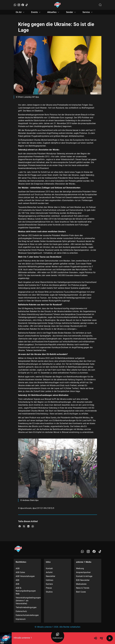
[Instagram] (19, 5)
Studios (49, 592)
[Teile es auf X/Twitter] (24, 526)
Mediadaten (81, 584)
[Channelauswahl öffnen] (100, 5)
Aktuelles (54, 12)
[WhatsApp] (15, 5)
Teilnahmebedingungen (26, 607)
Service (88, 12)
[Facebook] (23, 5)
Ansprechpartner (83, 572)
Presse (49, 588)
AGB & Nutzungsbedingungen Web (26, 591)
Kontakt (49, 568)
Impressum (21, 619)
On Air (20, 12)
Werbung (80, 568)
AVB (18, 584)
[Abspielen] (110, 638)
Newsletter (51, 576)
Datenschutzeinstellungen (27, 615)
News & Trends (83, 588)
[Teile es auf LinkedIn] (28, 526)
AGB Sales (20, 572)
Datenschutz (21, 611)
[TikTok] (27, 5)
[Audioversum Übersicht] (58, 636)
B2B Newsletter (83, 580)
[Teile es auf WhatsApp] (33, 526)
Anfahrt (49, 572)
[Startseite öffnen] (57, 5)
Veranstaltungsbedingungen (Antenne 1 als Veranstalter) (27, 601)
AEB (18, 580)
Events (36, 12)
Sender (71, 12)
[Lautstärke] (96, 638)
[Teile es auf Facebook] (20, 526)
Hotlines (50, 580)
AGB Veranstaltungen (25, 576)
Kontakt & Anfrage (84, 576)
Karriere (49, 584)
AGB (18, 568)
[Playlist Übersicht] (101, 638)
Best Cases (81, 592)
